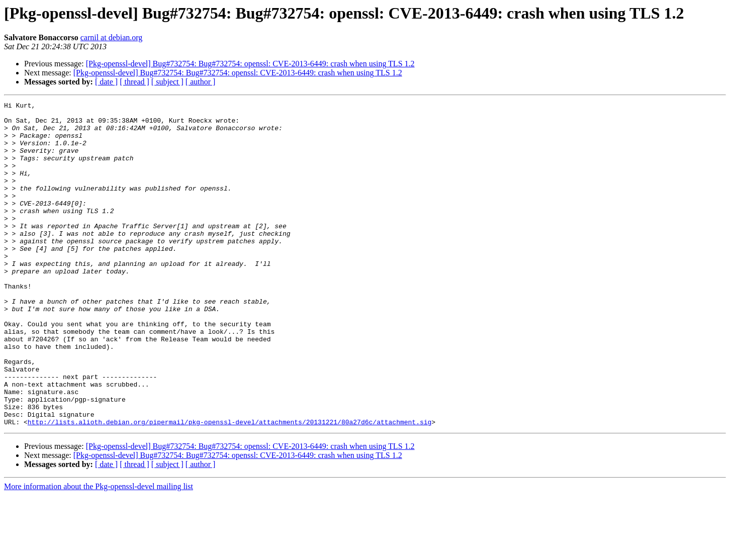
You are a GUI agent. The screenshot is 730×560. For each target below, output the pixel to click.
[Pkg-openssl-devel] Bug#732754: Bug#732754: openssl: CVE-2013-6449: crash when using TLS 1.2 (250, 64)
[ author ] (201, 82)
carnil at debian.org (112, 37)
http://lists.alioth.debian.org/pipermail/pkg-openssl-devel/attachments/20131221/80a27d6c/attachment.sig (230, 487)
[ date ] (106, 82)
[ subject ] (167, 82)
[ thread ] (134, 82)
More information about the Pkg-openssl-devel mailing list (99, 551)
